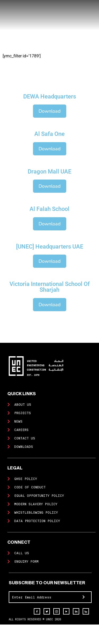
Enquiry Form (26, 562)
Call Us (22, 553)
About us (23, 405)
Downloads (24, 447)
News (18, 422)
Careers (21, 430)
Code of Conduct (30, 487)
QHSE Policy (26, 479)
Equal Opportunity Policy (39, 496)
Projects (23, 413)
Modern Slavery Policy (36, 504)
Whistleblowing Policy (36, 513)
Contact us (25, 438)
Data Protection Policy (37, 521)
